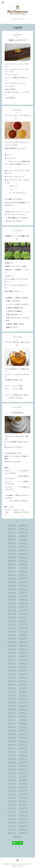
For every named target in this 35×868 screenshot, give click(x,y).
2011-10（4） (24, 797)
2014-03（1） (12, 748)
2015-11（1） (12, 720)
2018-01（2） (24, 688)
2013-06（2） (24, 762)
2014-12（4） (12, 734)
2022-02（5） (12, 606)
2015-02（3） (12, 730)
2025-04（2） (24, 543)
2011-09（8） (12, 801)
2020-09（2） (24, 635)
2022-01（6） (24, 606)
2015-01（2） (24, 730)
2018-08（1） (24, 677)
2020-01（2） (24, 649)
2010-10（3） (24, 815)
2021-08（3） (12, 617)
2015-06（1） (24, 723)
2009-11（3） (12, 833)
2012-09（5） (12, 780)
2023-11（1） (12, 571)
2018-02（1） (12, 688)
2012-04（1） (24, 787)
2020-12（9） (12, 631)
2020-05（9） (24, 642)
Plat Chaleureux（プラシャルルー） (18, 864)
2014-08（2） (12, 741)
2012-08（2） (24, 780)
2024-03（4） (12, 564)
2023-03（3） (24, 582)
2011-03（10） (24, 808)
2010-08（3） (24, 819)
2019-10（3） (12, 656)
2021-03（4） (24, 624)
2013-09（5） (12, 759)
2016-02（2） (12, 716)
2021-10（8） (12, 614)
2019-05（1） (24, 663)
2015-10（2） (24, 720)
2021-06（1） (12, 621)
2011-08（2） (24, 801)
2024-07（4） (24, 557)
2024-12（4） (24, 550)
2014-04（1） (24, 744)
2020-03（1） (24, 645)
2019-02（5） (12, 670)
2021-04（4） (12, 624)
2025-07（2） (12, 539)
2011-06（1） (24, 805)
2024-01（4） (12, 568)
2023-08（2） (24, 575)
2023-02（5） (12, 585)
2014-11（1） (24, 734)
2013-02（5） (24, 769)
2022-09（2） (24, 592)
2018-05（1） (24, 681)
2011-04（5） (12, 808)
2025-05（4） (12, 543)
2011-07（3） (12, 805)
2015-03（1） (24, 727)
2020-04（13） (12, 645)
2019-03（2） (24, 667)
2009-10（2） (24, 833)
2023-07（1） (12, 578)
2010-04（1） (12, 826)
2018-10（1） (12, 677)
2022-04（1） (12, 603)
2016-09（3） (12, 709)
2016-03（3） (24, 713)
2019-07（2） (24, 659)
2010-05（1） (24, 822)
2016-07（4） (12, 713)
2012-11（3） (12, 776)
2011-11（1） (12, 797)
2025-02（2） (24, 546)
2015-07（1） (12, 723)
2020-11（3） (24, 631)
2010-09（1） (12, 819)
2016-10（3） (24, 705)
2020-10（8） (12, 635)
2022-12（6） (12, 589)
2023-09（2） (12, 575)
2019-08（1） (12, 659)
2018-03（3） (24, 684)
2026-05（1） (12, 525)
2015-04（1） (12, 727)
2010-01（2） (12, 829)
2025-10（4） (12, 536)
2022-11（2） (24, 589)
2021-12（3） (12, 610)
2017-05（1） (24, 698)
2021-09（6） (24, 614)
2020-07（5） (24, 638)
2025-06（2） (24, 539)
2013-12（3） (24, 751)
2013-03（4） (12, 769)
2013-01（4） (12, 773)
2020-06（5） (12, 642)
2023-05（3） (12, 582)
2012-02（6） (24, 790)
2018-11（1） (24, 674)
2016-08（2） (24, 709)
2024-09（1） (24, 553)
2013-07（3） (12, 762)
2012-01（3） (12, 794)
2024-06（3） (12, 561)
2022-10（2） (12, 592)
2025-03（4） (12, 546)
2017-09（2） (24, 691)
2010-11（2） (12, 815)
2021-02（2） (12, 628)
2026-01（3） (24, 529)
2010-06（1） (12, 822)
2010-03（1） (24, 826)
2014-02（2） (24, 748)
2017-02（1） (24, 702)
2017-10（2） (12, 691)
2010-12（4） (24, 812)
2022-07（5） (24, 596)
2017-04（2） (12, 702)
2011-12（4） (24, 794)
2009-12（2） (24, 829)
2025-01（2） (12, 550)
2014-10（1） (12, 737)
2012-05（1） (12, 787)
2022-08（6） (12, 596)
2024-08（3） (12, 557)
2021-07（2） (24, 617)
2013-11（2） (12, 755)
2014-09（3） (24, 737)
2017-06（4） (12, 698)
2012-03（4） (12, 790)
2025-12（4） (12, 532)
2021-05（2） (24, 621)
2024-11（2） (12, 553)
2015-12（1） (24, 716)
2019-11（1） (24, 652)
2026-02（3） (12, 529)
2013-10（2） (24, 755)
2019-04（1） (12, 667)
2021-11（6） (24, 610)
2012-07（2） (12, 783)
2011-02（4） (12, 812)
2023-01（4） (24, 585)
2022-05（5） (24, 599)
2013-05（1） (12, 766)
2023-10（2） (24, 571)
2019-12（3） (12, 652)
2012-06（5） (24, 783)
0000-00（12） (18, 836)
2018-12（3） (12, 674)
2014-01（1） (12, 751)
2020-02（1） (12, 649)
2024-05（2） (24, 561)
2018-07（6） (12, 681)
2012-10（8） (24, 776)
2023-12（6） (24, 568)
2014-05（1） (12, 744)
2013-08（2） (24, 759)
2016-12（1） (12, 705)
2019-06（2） (12, 663)
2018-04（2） (12, 684)
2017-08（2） (12, 695)
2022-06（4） (12, 599)
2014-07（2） (24, 741)
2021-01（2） (24, 628)
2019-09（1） (24, 656)
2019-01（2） (24, 670)
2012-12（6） (24, 773)
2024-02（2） (24, 564)
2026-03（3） (24, 525)
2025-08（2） (24, 536)
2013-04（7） (24, 766)
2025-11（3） (24, 532)
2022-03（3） (24, 603)
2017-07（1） (24, 695)
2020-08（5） (12, 638)
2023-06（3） (24, 578)
